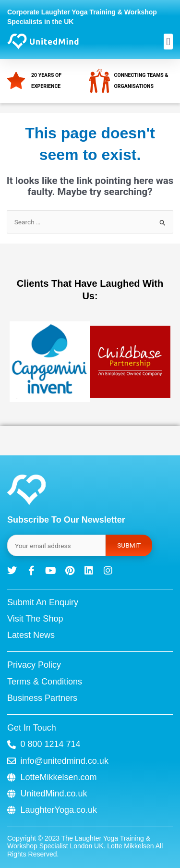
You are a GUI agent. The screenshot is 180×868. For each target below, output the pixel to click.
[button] (168, 42)
